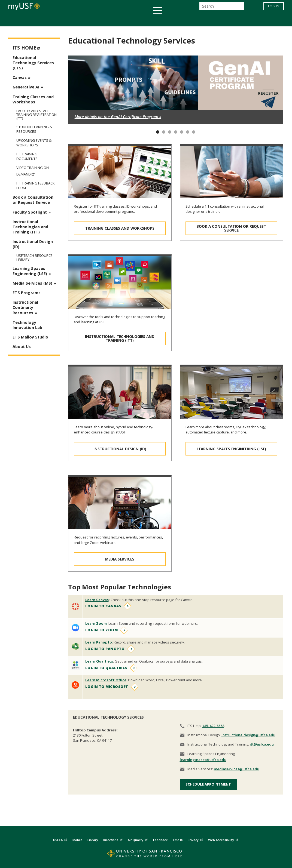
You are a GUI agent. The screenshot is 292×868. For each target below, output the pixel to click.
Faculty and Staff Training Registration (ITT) (36, 115)
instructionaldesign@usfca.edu (248, 735)
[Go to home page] (146, 855)
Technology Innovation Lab (27, 325)
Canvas (20, 77)
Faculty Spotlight (30, 212)
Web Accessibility (224, 839)
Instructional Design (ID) (120, 449)
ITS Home (27, 47)
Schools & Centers (242, 20)
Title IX (178, 840)
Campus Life (173, 20)
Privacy (196, 839)
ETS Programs (27, 293)
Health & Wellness (130, 20)
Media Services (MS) (32, 283)
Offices (204, 20)
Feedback (160, 840)
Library (93, 840)
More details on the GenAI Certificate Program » (118, 117)
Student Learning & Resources (34, 129)
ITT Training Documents (27, 156)
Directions (113, 839)
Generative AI (26, 87)
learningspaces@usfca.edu (203, 760)
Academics (40, 20)
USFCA (61, 839)
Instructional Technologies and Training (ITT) (120, 338)
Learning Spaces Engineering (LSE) (231, 449)
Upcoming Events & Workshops (34, 143)
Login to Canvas (103, 606)
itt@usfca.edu (262, 744)
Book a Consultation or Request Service (231, 228)
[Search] (222, 8)
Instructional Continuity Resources (25, 307)
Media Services (120, 559)
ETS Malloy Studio (30, 337)
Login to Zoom (102, 630)
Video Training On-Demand (33, 171)
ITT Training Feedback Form (35, 186)
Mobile (77, 840)
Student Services (81, 20)
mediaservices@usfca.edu (237, 769)
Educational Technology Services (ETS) (33, 63)
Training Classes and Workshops (120, 228)
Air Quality (138, 839)
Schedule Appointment (208, 784)
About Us (22, 347)
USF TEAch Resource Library (34, 257)
